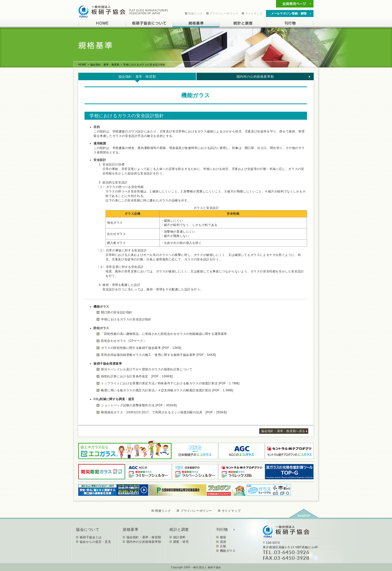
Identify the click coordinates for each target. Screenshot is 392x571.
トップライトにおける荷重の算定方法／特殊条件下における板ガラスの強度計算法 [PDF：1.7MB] (170, 383)
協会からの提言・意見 (95, 542)
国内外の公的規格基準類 (255, 77)
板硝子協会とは (91, 537)
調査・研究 (181, 542)
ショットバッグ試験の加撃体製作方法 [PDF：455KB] (139, 405)
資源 (223, 542)
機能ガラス (228, 551)
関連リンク (195, 13)
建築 (223, 537)
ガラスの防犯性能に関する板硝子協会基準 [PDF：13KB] (141, 348)
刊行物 (222, 529)
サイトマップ (254, 13)
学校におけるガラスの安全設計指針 (126, 319)
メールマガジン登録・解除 (289, 13)
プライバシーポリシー (224, 13)
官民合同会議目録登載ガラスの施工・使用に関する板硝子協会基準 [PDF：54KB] (158, 355)
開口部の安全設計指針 (117, 312)
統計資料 (179, 537)
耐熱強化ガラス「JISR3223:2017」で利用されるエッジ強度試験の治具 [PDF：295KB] (164, 412)
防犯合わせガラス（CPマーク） (124, 341)
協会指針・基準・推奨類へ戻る (283, 431)
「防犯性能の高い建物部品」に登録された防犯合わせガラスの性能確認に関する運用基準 (164, 334)
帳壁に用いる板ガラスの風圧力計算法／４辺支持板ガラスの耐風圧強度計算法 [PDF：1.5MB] (167, 390)
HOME (82, 65)
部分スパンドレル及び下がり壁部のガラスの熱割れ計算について (147, 369)
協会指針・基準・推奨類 (105, 65)
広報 (223, 546)
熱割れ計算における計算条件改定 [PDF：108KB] (137, 376)
